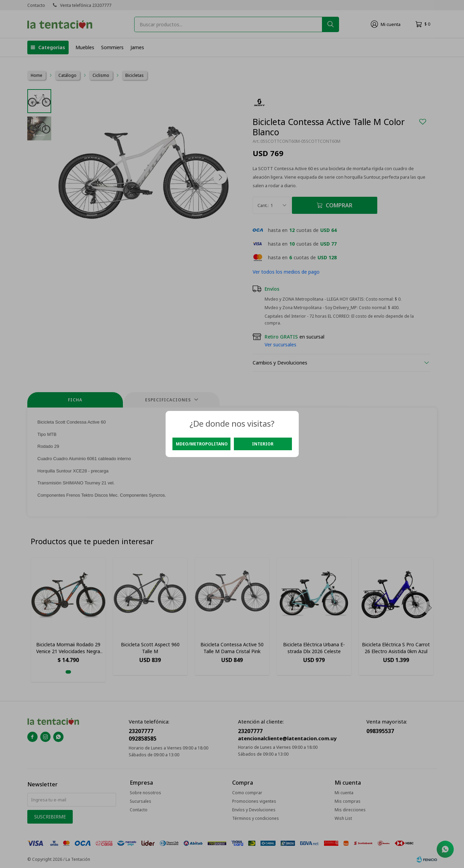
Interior (263, 444)
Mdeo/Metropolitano (202, 444)
